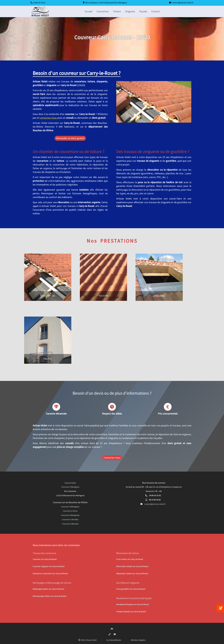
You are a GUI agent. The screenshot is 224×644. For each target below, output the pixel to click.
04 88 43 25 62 (39, 3)
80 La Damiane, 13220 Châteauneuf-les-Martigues (106, 3)
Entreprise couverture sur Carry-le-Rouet (50, 574)
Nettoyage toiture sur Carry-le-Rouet (48, 589)
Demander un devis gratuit (70, 138)
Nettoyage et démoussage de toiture (52, 583)
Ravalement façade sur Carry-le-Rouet (132, 604)
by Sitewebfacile (114, 640)
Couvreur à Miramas (70, 524)
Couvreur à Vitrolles (70, 519)
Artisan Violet (70, 483)
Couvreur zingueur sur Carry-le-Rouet (49, 566)
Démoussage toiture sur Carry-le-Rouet (49, 596)
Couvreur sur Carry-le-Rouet (45, 559)
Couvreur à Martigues (70, 487)
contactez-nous (48, 118)
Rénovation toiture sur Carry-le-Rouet (132, 566)
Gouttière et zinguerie (128, 583)
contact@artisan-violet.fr (183, 3)
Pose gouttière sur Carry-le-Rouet (131, 589)
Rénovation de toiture (128, 553)
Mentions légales (138, 640)
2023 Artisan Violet (87, 640)
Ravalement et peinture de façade (134, 598)
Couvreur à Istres (70, 511)
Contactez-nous (112, 458)
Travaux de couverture (44, 553)
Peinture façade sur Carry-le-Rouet (131, 612)
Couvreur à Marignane (70, 515)
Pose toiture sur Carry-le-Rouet (130, 559)
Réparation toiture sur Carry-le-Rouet (132, 574)
